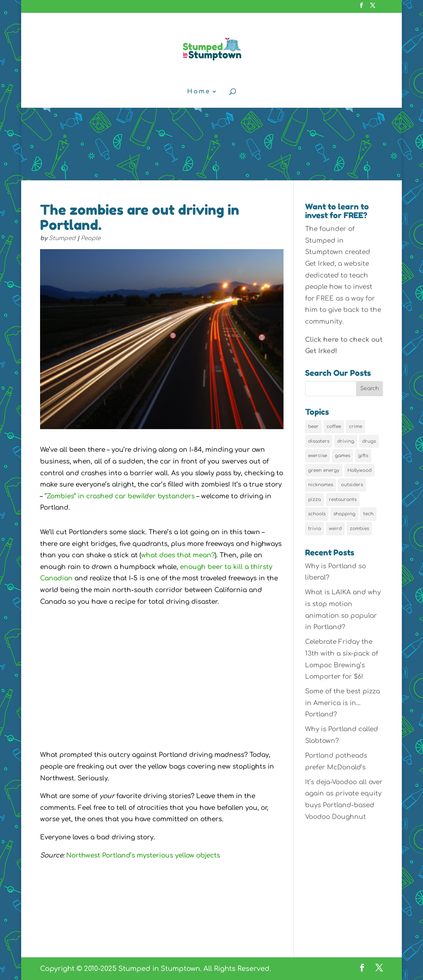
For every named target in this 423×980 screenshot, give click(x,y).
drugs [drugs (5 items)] (369, 441)
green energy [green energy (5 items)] (324, 470)
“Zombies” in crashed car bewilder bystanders (120, 496)
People (91, 238)
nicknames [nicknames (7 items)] (321, 485)
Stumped (62, 238)
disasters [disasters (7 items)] (319, 441)
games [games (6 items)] (342, 456)
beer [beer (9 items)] (313, 426)
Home (199, 92)
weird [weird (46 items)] (335, 529)
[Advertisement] (211, 124)
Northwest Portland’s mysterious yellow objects (143, 855)
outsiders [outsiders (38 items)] (352, 485)
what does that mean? (178, 555)
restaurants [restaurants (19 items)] (343, 499)
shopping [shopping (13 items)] (344, 514)
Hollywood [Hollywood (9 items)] (359, 470)
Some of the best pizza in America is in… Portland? (342, 703)
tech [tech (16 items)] (368, 514)
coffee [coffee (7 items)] (334, 426)
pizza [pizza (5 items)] (315, 499)
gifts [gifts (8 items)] (363, 456)
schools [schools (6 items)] (317, 514)
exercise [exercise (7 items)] (318, 456)
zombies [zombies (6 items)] (359, 529)
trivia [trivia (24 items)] (315, 529)
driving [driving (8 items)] (346, 441)
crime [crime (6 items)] (356, 426)
